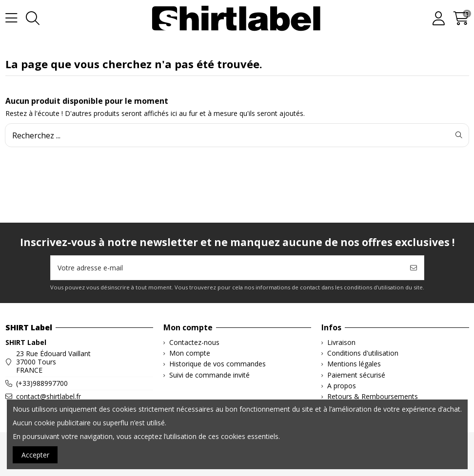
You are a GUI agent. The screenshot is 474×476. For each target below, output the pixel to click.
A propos (342, 386)
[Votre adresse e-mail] (227, 268)
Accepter (35, 455)
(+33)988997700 (42, 383)
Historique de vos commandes (217, 364)
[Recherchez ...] (459, 135)
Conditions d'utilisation (363, 353)
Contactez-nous (194, 343)
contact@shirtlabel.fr (49, 396)
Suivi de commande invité (209, 375)
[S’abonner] (414, 268)
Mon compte (190, 353)
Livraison (341, 343)
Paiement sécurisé (356, 375)
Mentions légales (354, 364)
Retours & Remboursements (373, 397)
